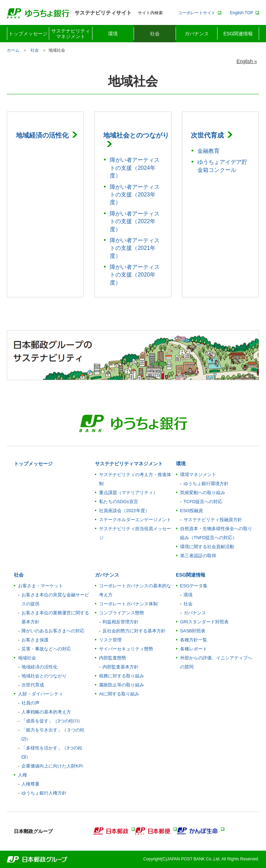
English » (247, 61)
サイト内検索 (150, 13)
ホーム (13, 50)
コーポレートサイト (197, 13)
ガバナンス (197, 34)
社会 (155, 34)
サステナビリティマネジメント (71, 34)
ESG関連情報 (238, 34)
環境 (113, 34)
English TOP (242, 13)
